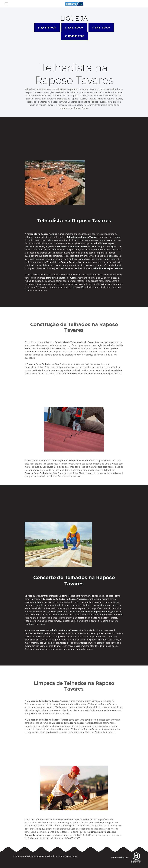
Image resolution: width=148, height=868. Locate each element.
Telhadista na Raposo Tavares (62, 856)
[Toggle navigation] (6, 4)
